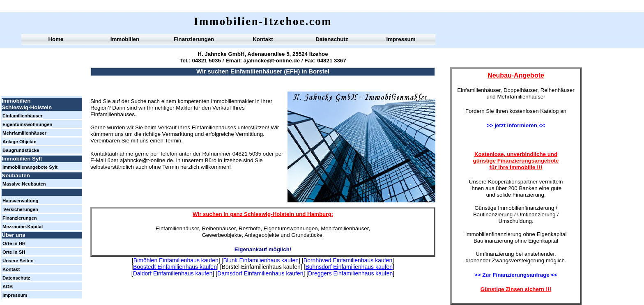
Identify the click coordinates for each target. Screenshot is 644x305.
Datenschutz (332, 39)
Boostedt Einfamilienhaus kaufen (175, 267)
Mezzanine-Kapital (23, 227)
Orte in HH (14, 243)
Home (56, 39)
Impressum (401, 39)
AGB (8, 287)
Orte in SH (14, 252)
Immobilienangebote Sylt (30, 167)
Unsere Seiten (18, 261)
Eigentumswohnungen (27, 124)
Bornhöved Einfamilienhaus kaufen (348, 260)
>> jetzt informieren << (516, 125)
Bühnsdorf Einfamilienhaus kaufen (349, 267)
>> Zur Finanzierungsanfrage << (516, 275)
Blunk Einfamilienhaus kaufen (261, 260)
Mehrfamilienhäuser (24, 133)
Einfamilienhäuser (23, 116)
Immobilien (125, 39)
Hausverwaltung (21, 201)
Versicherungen (21, 209)
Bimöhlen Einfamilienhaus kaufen (176, 260)
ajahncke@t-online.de (271, 61)
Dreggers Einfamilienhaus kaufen (350, 273)
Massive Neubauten (24, 184)
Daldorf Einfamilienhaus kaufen (173, 273)
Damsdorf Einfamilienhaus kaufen (260, 273)
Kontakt (263, 39)
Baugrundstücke (21, 150)
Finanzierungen (194, 39)
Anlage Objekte (19, 142)
